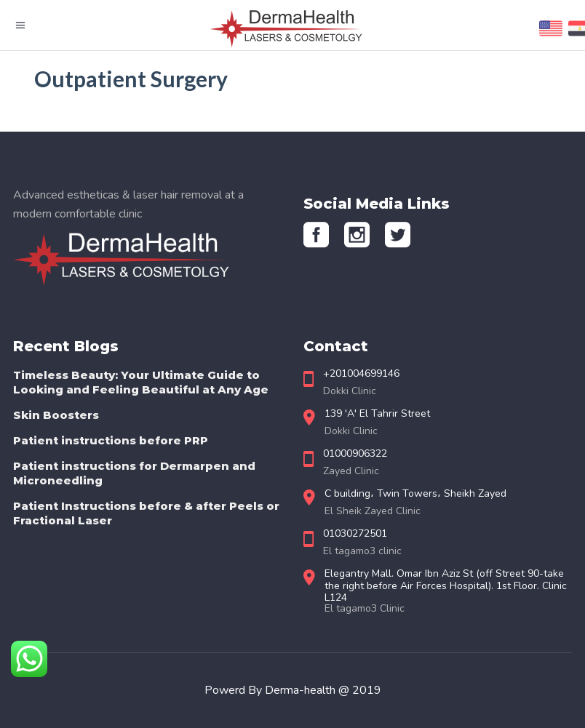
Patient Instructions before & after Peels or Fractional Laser (146, 513)
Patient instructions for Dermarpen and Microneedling (134, 473)
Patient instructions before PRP (111, 440)
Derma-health (302, 690)
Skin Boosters (56, 415)
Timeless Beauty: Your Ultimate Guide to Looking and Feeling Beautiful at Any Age (141, 382)
